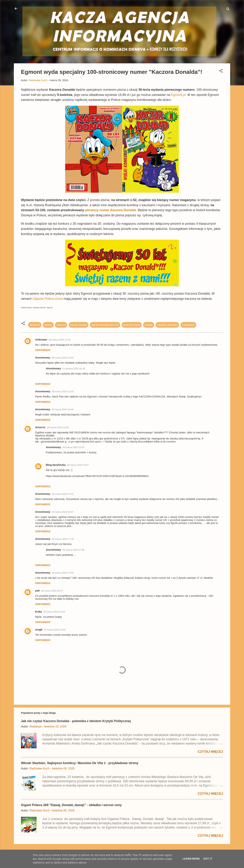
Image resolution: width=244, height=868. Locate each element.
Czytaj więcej (210, 752)
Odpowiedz (43, 350)
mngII (39, 630)
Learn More (191, 859)
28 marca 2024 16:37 (63, 512)
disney (48, 325)
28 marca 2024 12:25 (60, 340)
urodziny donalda (167, 325)
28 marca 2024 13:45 (58, 427)
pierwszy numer (111, 210)
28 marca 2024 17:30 (63, 539)
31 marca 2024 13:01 (55, 630)
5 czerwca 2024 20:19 (74, 369)
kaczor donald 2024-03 (105, 325)
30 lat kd (35, 325)
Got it (208, 859)
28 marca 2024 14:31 (63, 494)
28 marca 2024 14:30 (73, 447)
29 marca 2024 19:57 (78, 465)
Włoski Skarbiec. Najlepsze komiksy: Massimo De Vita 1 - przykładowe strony (80, 763)
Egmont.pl (178, 95)
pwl (37, 591)
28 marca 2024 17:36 (73, 550)
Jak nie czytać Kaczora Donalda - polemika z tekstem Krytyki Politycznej (76, 721)
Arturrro (40, 427)
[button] (221, 71)
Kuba (39, 612)
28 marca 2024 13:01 (63, 358)
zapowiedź (188, 325)
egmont (61, 325)
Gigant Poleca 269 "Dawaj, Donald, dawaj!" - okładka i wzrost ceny (71, 805)
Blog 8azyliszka (56, 465)
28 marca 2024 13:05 (63, 391)
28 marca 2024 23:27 (52, 591)
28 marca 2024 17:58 (63, 573)
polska (149, 325)
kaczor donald (79, 325)
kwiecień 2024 (132, 325)
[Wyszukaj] (228, 10)
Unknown (41, 340)
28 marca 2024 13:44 (63, 409)
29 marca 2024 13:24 (54, 612)
